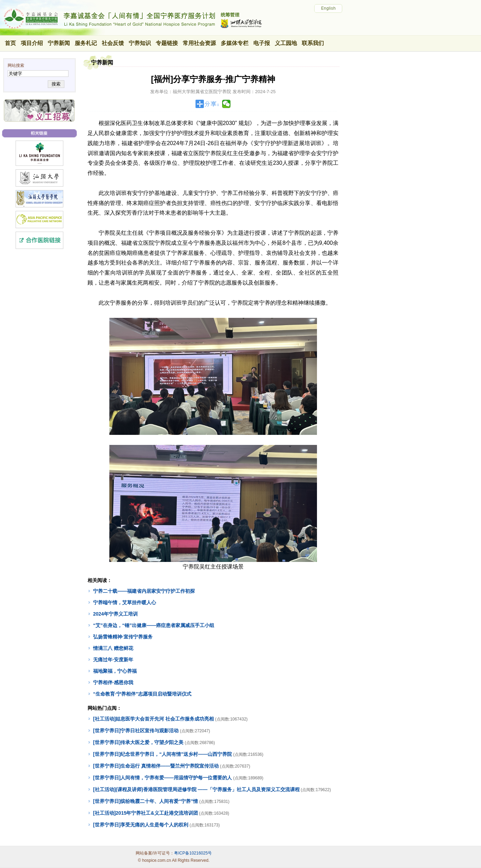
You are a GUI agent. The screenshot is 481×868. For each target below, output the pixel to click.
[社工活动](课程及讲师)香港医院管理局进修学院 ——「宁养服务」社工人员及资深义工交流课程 (196, 789)
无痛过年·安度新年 (113, 660)
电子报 (262, 43)
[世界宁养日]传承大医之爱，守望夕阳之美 (138, 742)
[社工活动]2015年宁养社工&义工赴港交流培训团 (146, 813)
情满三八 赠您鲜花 (113, 648)
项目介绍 (32, 43)
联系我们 (313, 43)
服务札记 (86, 43)
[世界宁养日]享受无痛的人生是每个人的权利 (141, 825)
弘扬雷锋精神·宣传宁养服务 (123, 637)
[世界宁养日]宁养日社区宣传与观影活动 (136, 731)
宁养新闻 (59, 43)
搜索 (56, 84)
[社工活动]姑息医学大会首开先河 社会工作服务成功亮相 (153, 719)
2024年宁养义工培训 (115, 614)
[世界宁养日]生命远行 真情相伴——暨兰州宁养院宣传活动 (156, 766)
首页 (10, 43)
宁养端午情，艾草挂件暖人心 (125, 602)
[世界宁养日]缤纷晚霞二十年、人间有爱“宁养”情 (146, 801)
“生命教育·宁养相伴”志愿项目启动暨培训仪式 (142, 694)
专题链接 (167, 43)
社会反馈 (113, 43)
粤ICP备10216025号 (193, 853)
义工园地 (286, 43)
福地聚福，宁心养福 (115, 671)
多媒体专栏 (235, 43)
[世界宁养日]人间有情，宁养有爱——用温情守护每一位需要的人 (162, 778)
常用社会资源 (199, 43)
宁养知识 (140, 43)
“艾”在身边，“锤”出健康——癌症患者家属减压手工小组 (154, 625)
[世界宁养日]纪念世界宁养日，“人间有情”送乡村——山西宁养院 (162, 754)
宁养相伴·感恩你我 (113, 682)
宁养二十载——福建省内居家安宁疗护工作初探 (144, 591)
